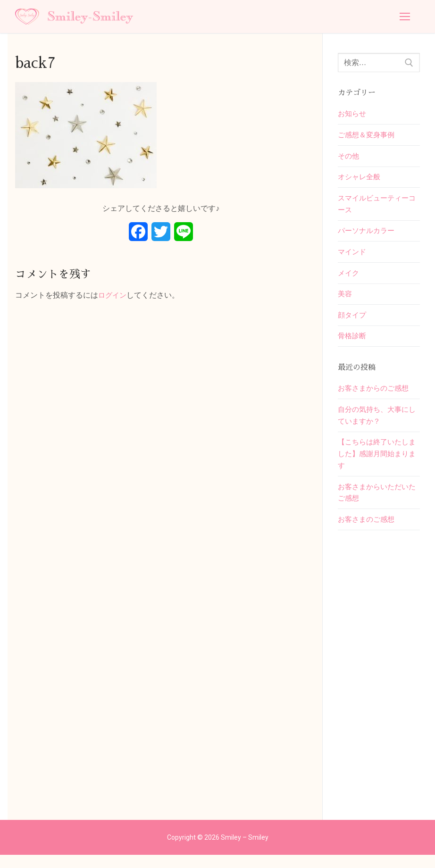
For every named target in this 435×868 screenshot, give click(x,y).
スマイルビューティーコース (376, 207)
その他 (349, 158)
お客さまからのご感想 (376, 396)
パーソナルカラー (368, 235)
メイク (349, 279)
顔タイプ (353, 322)
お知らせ (353, 114)
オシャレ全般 (360, 179)
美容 (345, 300)
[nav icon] (405, 17)
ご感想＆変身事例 (368, 136)
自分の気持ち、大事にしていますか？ (376, 425)
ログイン (113, 295)
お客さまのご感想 (368, 532)
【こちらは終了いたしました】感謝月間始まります (376, 464)
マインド (353, 257)
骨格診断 (353, 344)
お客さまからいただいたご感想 (376, 505)
